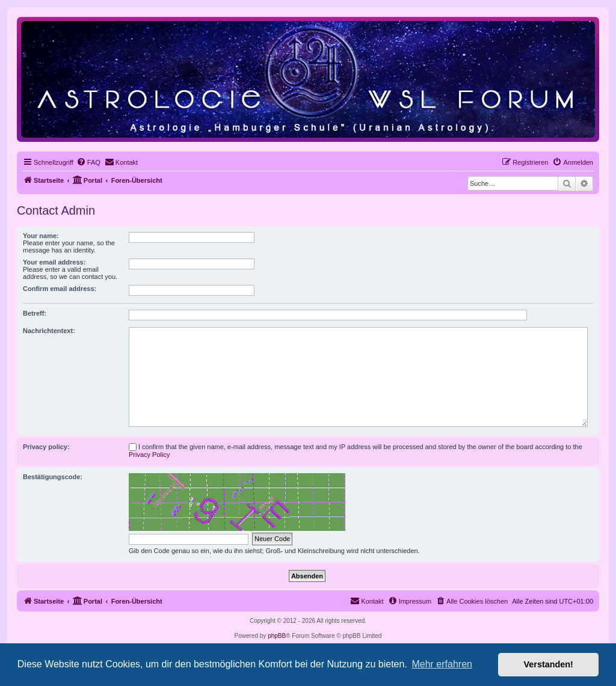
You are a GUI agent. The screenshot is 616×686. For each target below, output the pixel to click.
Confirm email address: (60, 289)
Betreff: (35, 313)
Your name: (41, 236)
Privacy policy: (46, 447)
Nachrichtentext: (49, 331)
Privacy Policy (149, 455)
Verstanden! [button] (549, 664)
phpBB (277, 636)
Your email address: (54, 262)
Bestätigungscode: (53, 477)
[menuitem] (88, 162)
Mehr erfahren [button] (442, 664)
